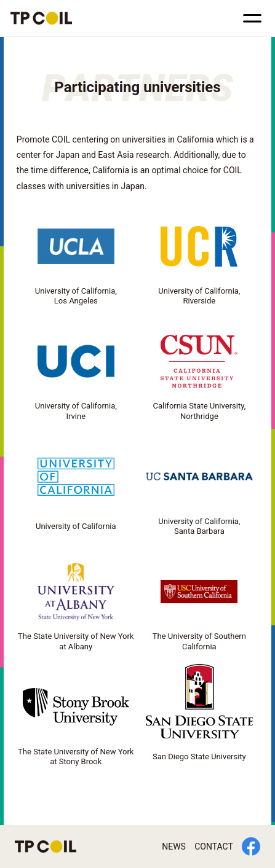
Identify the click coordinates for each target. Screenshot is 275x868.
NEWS (174, 846)
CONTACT (214, 846)
